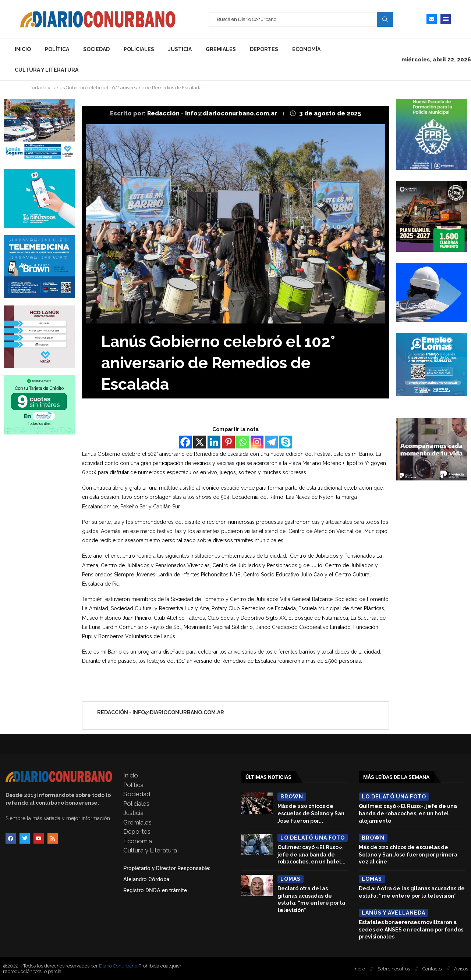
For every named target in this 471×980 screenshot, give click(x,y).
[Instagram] (257, 442)
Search (385, 19)
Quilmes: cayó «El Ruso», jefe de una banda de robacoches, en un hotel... (311, 854)
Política (57, 49)
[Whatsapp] (243, 442)
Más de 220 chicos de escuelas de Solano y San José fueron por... (311, 813)
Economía (306, 49)
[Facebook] (185, 442)
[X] (200, 442)
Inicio (23, 49)
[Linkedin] (214, 442)
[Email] (432, 19)
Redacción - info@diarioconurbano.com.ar (213, 113)
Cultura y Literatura (47, 70)
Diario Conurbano (118, 966)
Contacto (432, 969)
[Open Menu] (446, 19)
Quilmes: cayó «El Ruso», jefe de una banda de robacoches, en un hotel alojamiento (408, 813)
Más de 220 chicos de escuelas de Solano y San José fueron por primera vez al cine (408, 854)
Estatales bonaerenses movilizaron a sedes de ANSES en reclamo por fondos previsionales (411, 929)
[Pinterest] (228, 442)
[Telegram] (271, 442)
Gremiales (221, 49)
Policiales (139, 49)
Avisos (461, 969)
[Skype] (286, 442)
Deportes (264, 49)
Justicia (180, 49)
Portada (38, 88)
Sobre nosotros (394, 969)
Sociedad (96, 49)
